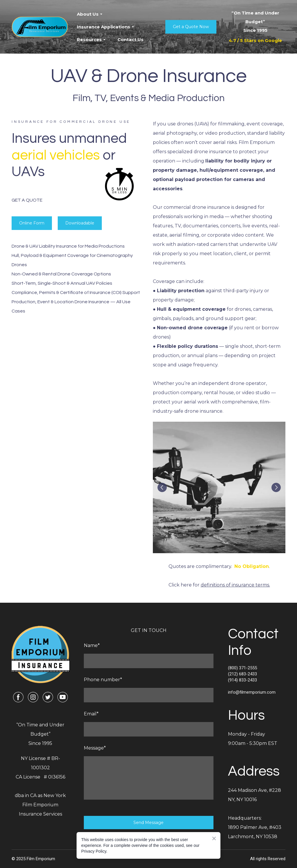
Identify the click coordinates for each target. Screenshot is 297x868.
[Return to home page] (40, 27)
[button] (191, 27)
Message (95, 748)
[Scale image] (219, 487)
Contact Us (131, 40)
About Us (88, 14)
